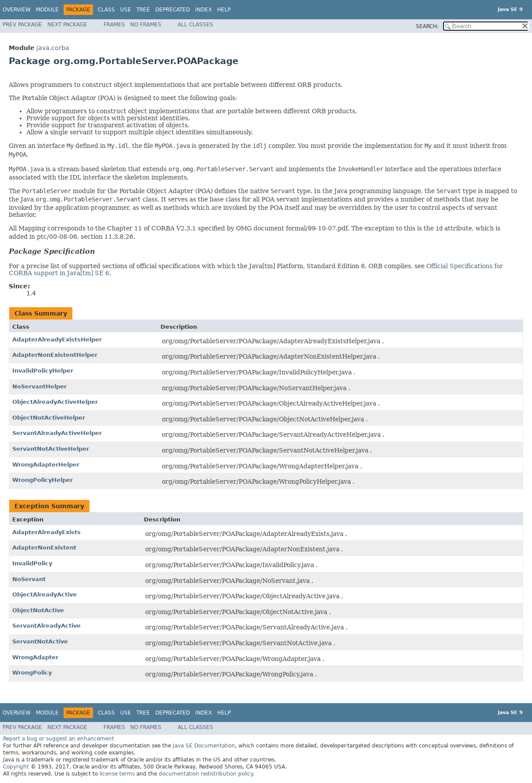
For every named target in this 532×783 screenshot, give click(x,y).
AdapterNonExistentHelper (55, 355)
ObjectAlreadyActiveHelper (55, 402)
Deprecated (173, 10)
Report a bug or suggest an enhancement (59, 739)
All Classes (195, 25)
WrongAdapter (35, 657)
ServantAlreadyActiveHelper (57, 433)
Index (204, 10)
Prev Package (22, 25)
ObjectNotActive (38, 610)
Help (224, 10)
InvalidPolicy (32, 563)
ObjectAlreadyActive (45, 594)
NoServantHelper (39, 386)
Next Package (67, 25)
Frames (114, 25)
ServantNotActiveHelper (51, 449)
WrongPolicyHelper (43, 480)
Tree (143, 10)
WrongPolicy (32, 673)
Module (47, 10)
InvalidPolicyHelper (43, 371)
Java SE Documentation (204, 746)
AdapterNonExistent (44, 548)
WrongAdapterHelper (46, 465)
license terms (117, 774)
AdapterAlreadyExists (46, 532)
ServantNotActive (40, 641)
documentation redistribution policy (206, 774)
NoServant (29, 579)
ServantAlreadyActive (46, 626)
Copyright (16, 767)
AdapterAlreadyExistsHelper (57, 339)
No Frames (146, 25)
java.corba (53, 48)
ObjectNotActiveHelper (49, 418)
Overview (17, 10)
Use (126, 10)
